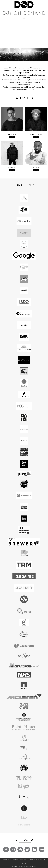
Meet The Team (24, 860)
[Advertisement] (24, 34)
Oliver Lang (12, 134)
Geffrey (36, 168)
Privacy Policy (8, 860)
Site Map (32, 860)
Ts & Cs (16, 860)
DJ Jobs (24, 863)
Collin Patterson (36, 134)
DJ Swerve (12, 168)
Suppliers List (41, 860)
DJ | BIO (12, 137)
